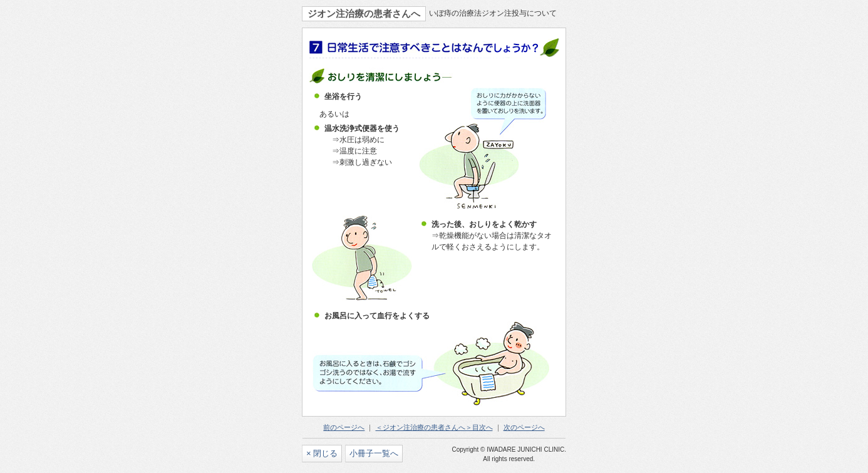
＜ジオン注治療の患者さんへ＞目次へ (434, 427)
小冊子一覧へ (374, 453)
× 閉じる (322, 453)
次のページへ (524, 427)
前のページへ (344, 427)
